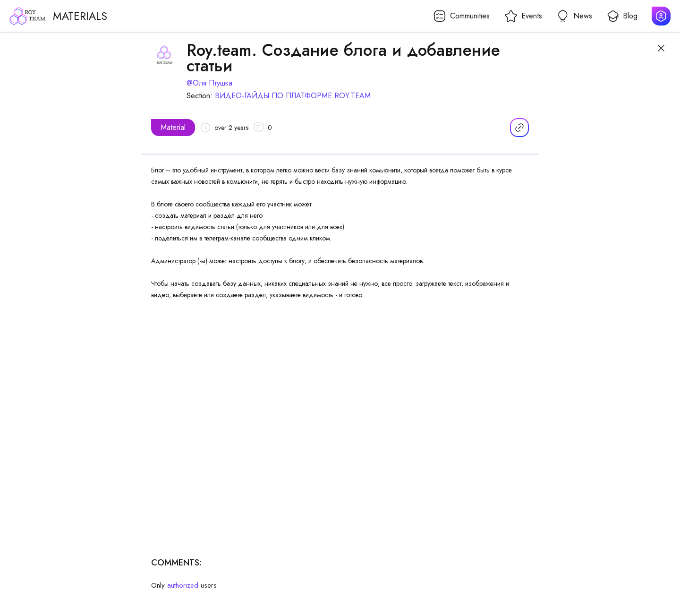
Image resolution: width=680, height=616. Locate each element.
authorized (183, 585)
